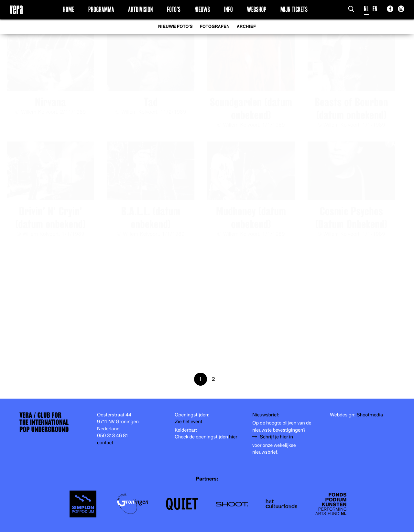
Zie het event (188, 422)
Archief (246, 27)
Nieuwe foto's (175, 27)
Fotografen (215, 27)
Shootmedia (370, 415)
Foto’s (174, 9)
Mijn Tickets (294, 9)
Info (228, 9)
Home (69, 9)
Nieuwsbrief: (266, 415)
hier (233, 437)
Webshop (256, 9)
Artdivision (141, 9)
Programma (101, 9)
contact (105, 443)
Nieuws (202, 9)
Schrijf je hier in (276, 437)
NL (366, 9)
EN (375, 9)
